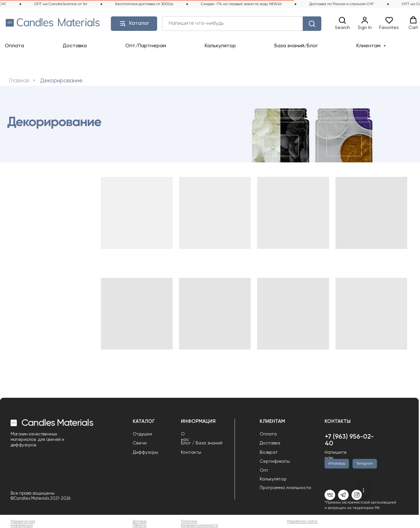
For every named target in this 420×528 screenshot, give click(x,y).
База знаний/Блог (296, 46)
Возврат (269, 452)
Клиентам (369, 46)
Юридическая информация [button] (23, 523)
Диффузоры (145, 452)
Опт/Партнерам (146, 46)
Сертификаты (275, 461)
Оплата (14, 46)
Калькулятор (220, 46)
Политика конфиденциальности (200, 523)
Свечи (140, 443)
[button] (342, 23)
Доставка (75, 46)
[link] (365, 23)
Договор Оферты (140, 523)
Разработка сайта (302, 522)
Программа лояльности (285, 488)
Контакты (191, 452)
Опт (264, 470)
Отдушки (142, 434)
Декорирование (61, 81)
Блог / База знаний (202, 443)
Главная (19, 81)
